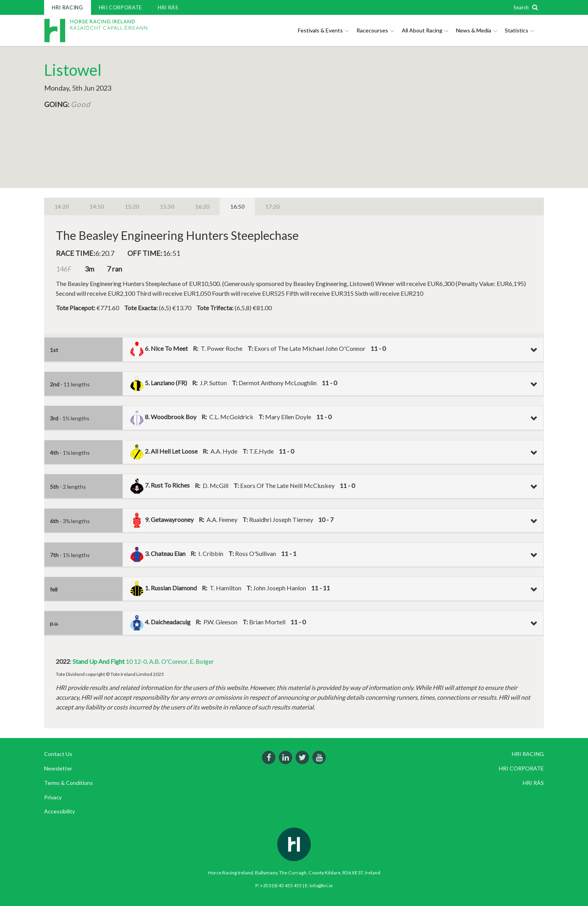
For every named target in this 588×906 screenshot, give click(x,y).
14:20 (62, 206)
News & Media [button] (477, 30)
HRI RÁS (168, 7)
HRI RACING (68, 7)
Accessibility (60, 811)
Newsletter (58, 768)
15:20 (132, 206)
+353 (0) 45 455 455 (281, 885)
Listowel (73, 70)
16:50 (237, 206)
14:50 (97, 206)
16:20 (202, 206)
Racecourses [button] (375, 30)
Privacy (53, 797)
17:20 (273, 206)
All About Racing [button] (425, 30)
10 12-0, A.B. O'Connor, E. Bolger (143, 661)
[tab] (294, 350)
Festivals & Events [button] (323, 30)
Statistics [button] (519, 30)
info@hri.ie (321, 885)
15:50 (167, 206)
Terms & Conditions (69, 783)
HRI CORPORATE (120, 7)
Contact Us (58, 754)
